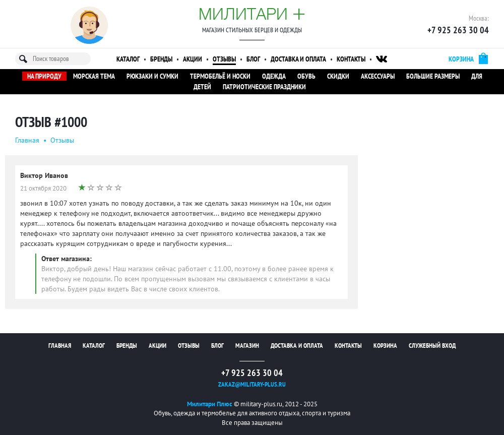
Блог (253, 59)
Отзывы (224, 59)
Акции (193, 59)
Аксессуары (378, 76)
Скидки (338, 76)
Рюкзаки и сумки (152, 76)
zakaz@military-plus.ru (252, 384)
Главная (27, 140)
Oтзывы (62, 140)
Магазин (247, 346)
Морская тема (94, 76)
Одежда (274, 76)
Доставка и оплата (298, 59)
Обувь (306, 76)
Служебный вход (432, 346)
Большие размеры (433, 76)
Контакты (351, 59)
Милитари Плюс (210, 404)
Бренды (161, 59)
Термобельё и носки (220, 76)
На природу (44, 76)
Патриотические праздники (264, 87)
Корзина (385, 346)
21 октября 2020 (43, 188)
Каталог (128, 59)
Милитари (252, 14)
